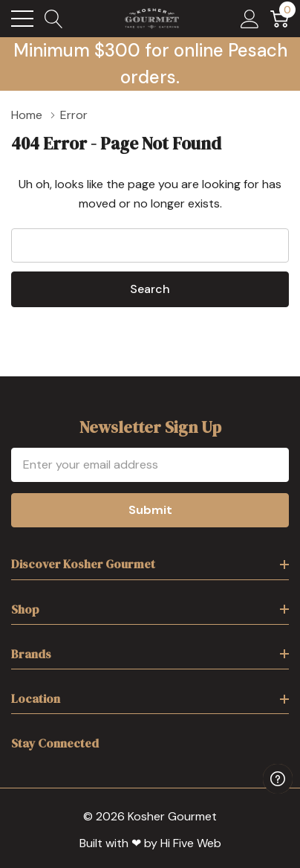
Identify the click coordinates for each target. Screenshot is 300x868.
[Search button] (54, 19)
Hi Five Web (191, 843)
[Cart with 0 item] (280, 19)
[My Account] (250, 19)
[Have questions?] (278, 779)
